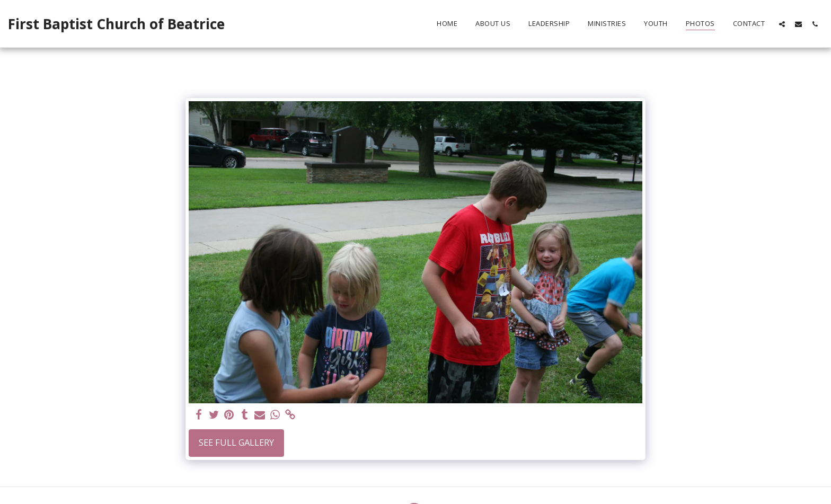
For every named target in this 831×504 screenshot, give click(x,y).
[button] (782, 24)
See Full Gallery (236, 442)
